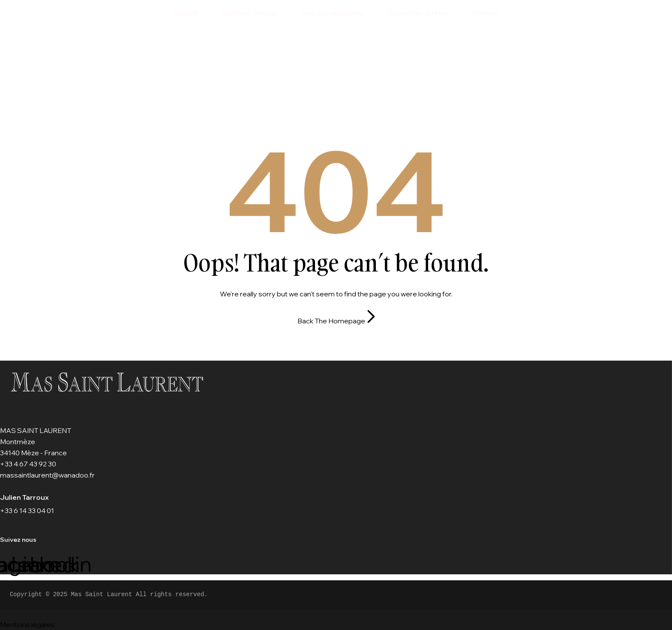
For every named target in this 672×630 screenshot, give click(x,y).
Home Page (317, 92)
